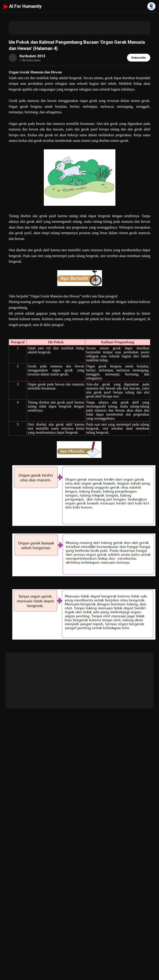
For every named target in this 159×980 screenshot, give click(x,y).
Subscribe (139, 58)
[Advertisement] (79, 28)
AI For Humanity (23, 6)
